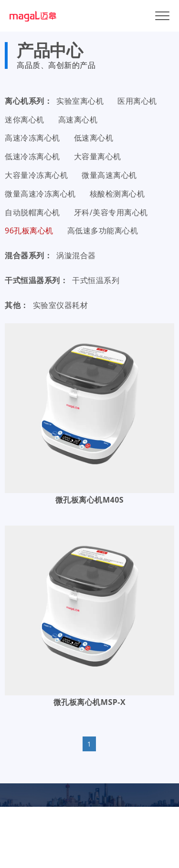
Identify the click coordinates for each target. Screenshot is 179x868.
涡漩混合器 (76, 255)
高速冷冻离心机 (32, 138)
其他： (17, 305)
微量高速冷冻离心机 (40, 194)
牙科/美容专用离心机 (111, 212)
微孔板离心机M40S (89, 500)
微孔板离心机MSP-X (89, 702)
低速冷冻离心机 (32, 156)
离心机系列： (28, 101)
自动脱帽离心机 (32, 212)
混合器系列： (28, 255)
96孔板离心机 (29, 231)
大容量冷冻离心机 (36, 175)
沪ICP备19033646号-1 (121, 838)
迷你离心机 (25, 120)
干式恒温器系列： (36, 280)
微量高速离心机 (109, 175)
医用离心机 (137, 101)
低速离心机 (94, 138)
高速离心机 (78, 120)
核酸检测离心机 (117, 194)
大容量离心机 (98, 156)
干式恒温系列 (96, 280)
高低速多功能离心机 (103, 231)
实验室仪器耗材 (61, 305)
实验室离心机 (80, 101)
